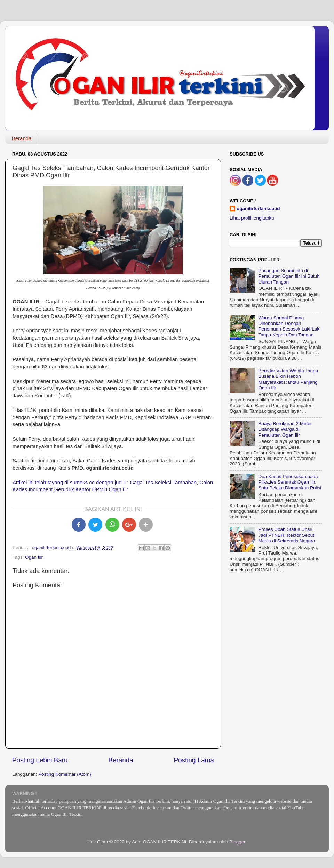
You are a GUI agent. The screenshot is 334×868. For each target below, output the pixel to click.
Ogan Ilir (34, 557)
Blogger (237, 842)
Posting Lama (194, 760)
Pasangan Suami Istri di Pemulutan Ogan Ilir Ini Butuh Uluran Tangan (289, 276)
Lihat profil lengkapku (252, 218)
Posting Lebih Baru (40, 760)
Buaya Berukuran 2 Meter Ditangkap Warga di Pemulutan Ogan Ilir (285, 429)
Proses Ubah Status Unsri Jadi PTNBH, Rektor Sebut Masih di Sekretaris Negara (287, 535)
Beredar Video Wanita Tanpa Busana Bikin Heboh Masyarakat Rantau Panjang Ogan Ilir (288, 379)
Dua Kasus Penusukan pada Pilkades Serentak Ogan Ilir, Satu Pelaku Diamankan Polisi (290, 482)
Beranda (22, 138)
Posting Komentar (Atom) (65, 774)
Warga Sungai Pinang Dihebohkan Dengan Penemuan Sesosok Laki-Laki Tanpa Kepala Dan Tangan (289, 326)
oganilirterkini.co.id (258, 209)
